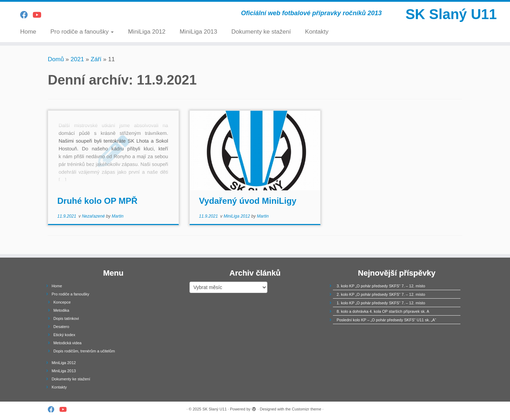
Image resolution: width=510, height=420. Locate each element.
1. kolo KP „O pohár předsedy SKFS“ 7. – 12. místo (381, 303)
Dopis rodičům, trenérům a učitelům (84, 351)
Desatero (61, 327)
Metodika (61, 310)
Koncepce (62, 302)
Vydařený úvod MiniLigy (248, 201)
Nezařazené (94, 216)
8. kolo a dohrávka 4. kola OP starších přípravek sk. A (383, 311)
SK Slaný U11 (451, 14)
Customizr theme (307, 409)
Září (96, 59)
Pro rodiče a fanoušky (82, 32)
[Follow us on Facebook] (26, 15)
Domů (56, 59)
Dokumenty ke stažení (261, 32)
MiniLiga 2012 (147, 32)
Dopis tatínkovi (66, 318)
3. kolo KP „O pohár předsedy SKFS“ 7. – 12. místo (381, 286)
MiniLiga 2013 (198, 32)
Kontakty (317, 32)
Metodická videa (68, 343)
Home (28, 32)
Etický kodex (64, 335)
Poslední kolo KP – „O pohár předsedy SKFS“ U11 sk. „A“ (386, 320)
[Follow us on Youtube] (39, 15)
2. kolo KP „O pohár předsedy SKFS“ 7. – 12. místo (381, 294)
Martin (117, 216)
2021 (77, 59)
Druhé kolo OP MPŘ (97, 201)
